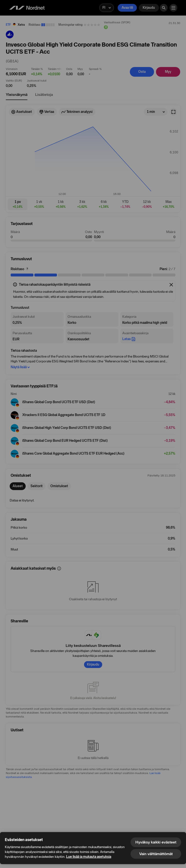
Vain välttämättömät (156, 854)
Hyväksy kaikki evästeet (156, 842)
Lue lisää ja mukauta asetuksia (89, 857)
